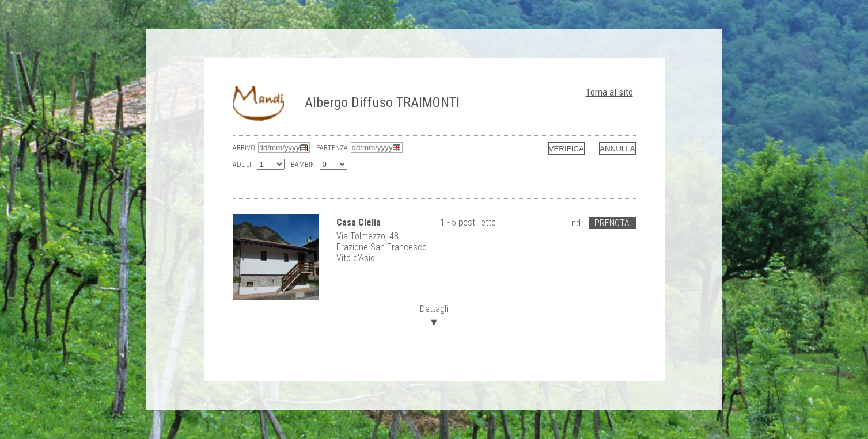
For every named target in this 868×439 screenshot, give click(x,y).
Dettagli (434, 314)
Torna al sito (609, 92)
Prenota (612, 223)
